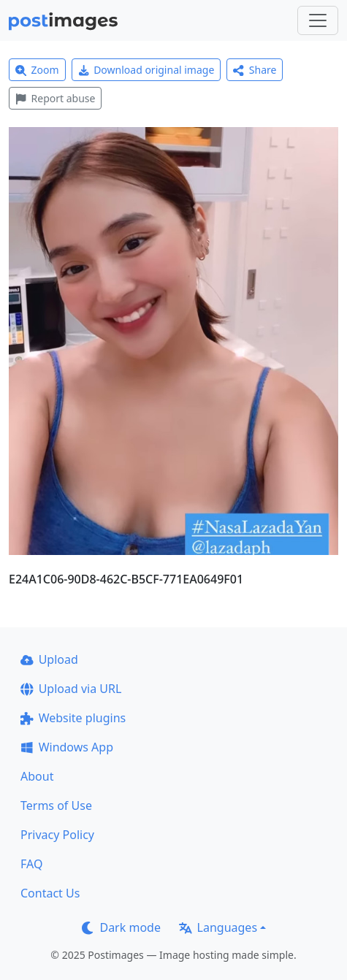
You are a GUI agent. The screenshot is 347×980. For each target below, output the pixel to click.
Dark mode (121, 927)
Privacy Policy (57, 835)
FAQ (31, 864)
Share (255, 70)
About (37, 776)
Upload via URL (71, 689)
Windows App (67, 747)
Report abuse (55, 98)
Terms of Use (56, 805)
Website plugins (73, 718)
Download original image (146, 70)
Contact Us (50, 893)
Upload (49, 659)
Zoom (37, 70)
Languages (218, 927)
